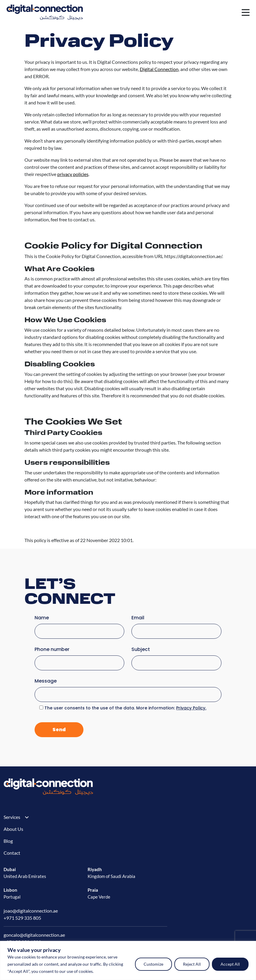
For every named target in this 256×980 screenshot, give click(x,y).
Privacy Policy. (191, 708)
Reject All (192, 964)
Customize (153, 964)
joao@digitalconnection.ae (31, 911)
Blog (8, 841)
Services (12, 817)
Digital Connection (159, 69)
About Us (13, 829)
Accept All (230, 964)
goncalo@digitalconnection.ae (34, 935)
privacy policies (73, 174)
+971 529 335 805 (22, 918)
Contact (12, 853)
